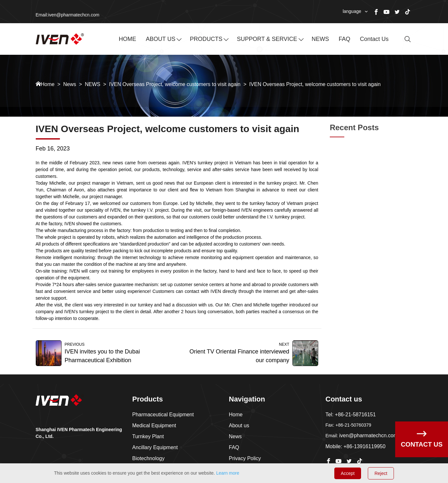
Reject (381, 473)
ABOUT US (161, 39)
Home (48, 84)
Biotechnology (149, 458)
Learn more (228, 473)
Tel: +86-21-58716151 (351, 415)
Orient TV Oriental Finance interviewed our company (239, 356)
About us (239, 425)
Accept (348, 473)
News (70, 84)
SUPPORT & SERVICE (267, 39)
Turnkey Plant (148, 436)
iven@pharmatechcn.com (368, 435)
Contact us (374, 39)
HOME (128, 39)
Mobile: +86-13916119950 (356, 446)
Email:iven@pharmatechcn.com (68, 15)
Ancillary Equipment (155, 447)
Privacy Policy (245, 458)
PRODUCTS (206, 39)
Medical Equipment (154, 425)
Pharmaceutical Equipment (163, 415)
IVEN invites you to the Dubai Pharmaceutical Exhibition (102, 356)
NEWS (320, 39)
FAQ (345, 39)
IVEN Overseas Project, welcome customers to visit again (175, 84)
